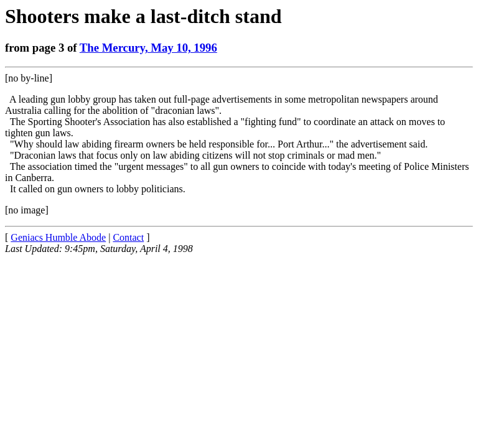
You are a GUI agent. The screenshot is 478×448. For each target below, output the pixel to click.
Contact (128, 237)
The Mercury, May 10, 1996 (148, 48)
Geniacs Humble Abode (58, 237)
